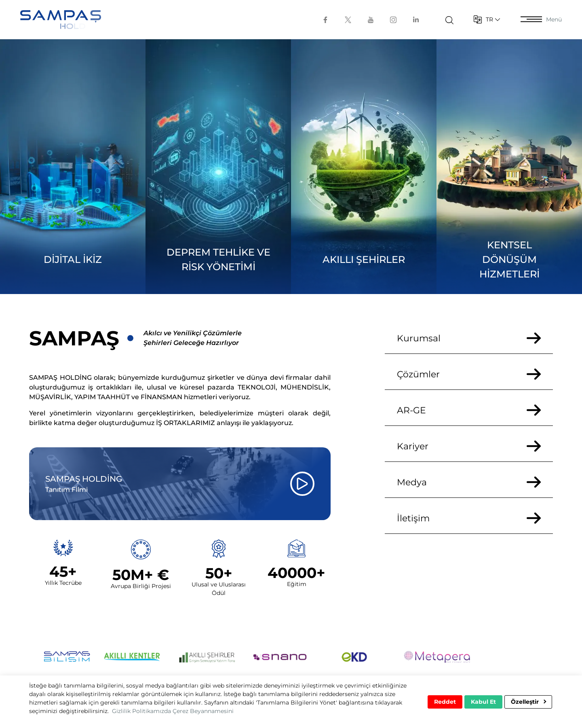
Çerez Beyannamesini (203, 711)
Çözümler (469, 374)
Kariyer (469, 446)
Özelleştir (528, 702)
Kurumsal (469, 338)
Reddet (445, 702)
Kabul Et (483, 702)
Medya (469, 482)
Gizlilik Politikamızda (141, 711)
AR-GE (469, 410)
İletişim (469, 518)
